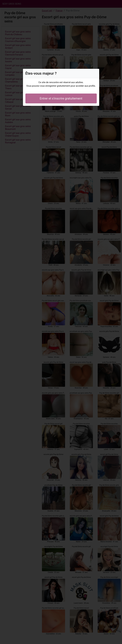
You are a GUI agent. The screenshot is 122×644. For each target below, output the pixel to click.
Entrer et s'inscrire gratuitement (61, 98)
